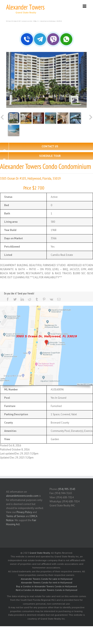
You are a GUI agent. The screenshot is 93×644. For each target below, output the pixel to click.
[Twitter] (15, 299)
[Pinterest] (44, 299)
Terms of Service (15, 516)
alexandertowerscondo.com (22, 496)
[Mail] (59, 299)
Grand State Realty (40, 553)
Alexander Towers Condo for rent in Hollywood (47, 582)
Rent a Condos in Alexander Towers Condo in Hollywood (46, 590)
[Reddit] (30, 299)
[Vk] (51, 299)
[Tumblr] (37, 299)
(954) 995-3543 (67, 489)
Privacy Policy (24, 512)
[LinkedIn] (22, 299)
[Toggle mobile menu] (85, 6)
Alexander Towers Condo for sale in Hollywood (47, 579)
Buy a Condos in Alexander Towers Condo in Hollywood (46, 586)
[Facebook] (8, 299)
